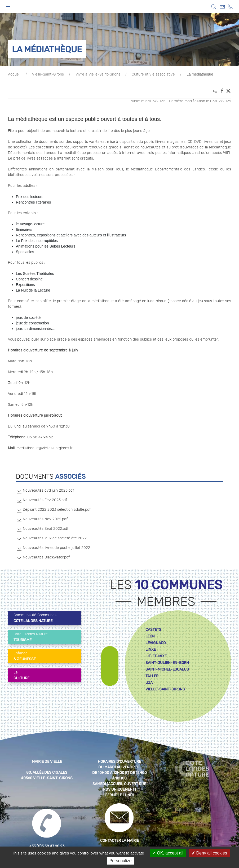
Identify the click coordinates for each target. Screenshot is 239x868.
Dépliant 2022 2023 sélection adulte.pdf (53, 510)
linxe (151, 649)
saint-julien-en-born (167, 663)
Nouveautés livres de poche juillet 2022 (53, 548)
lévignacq (156, 643)
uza (149, 683)
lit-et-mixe (156, 656)
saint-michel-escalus (167, 669)
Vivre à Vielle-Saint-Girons (98, 74)
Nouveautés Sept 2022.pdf (42, 529)
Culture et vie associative (153, 74)
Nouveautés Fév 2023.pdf (41, 500)
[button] (8, 5)
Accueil (14, 74)
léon (150, 636)
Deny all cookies (209, 853)
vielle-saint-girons (165, 689)
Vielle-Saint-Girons (48, 74)
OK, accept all (168, 853)
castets (153, 630)
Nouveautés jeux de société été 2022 (51, 538)
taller (152, 676)
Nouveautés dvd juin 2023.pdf (45, 491)
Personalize (121, 861)
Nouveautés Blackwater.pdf (43, 557)
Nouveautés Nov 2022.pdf (42, 519)
